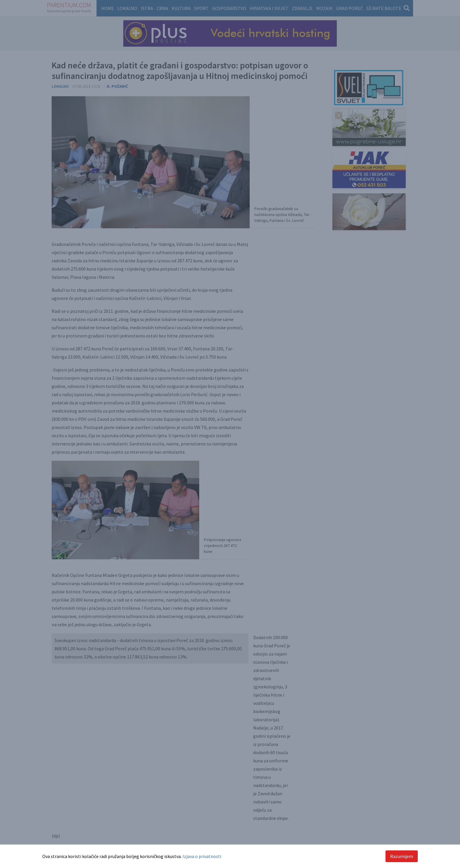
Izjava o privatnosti (202, 856)
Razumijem (402, 856)
